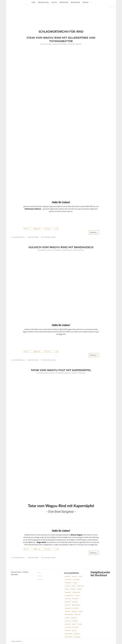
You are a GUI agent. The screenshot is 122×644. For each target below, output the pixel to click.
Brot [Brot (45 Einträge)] (80, 576)
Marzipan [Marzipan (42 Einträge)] (74, 611)
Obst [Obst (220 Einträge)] (67, 618)
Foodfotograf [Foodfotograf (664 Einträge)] (76, 592)
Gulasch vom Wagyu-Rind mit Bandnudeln (61, 247)
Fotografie (63, 44)
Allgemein (48, 44)
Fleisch (55, 44)
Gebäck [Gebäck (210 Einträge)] (67, 602)
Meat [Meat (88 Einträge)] (81, 611)
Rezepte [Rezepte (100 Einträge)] (68, 624)
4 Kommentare (33, 360)
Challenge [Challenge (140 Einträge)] (68, 579)
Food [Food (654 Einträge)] (79, 589)
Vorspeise (82, 373)
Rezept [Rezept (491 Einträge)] (75, 621)
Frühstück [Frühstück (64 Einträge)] (75, 599)
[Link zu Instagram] (112, 8)
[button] (28, 229)
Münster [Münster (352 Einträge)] (78, 614)
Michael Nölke (50, 237)
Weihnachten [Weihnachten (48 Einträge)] (69, 637)
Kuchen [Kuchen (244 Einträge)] (75, 608)
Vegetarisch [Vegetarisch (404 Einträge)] (68, 634)
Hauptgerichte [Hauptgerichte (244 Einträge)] (76, 605)
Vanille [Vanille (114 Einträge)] (67, 630)
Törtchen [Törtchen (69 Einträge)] (75, 627)
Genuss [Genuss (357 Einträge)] (67, 605)
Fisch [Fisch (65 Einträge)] (67, 589)
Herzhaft (72, 44)
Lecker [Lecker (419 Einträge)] (67, 611)
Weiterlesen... (94, 232)
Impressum (40, 576)
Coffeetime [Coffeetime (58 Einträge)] (68, 583)
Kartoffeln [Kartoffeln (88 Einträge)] (68, 608)
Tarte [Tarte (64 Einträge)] (80, 624)
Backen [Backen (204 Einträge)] (67, 576)
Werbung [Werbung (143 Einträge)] (77, 637)
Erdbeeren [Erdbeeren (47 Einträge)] (80, 586)
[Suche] (91, 2)
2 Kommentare (33, 237)
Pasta (76, 250)
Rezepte (79, 44)
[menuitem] (33, 2)
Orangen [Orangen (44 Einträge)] (73, 618)
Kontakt (39, 572)
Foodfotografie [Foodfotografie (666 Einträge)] (69, 595)
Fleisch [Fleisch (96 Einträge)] (73, 589)
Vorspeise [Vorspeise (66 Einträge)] (77, 634)
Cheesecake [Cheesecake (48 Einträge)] (76, 579)
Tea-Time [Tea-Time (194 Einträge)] (68, 627)
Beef (46, 373)
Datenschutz (40, 579)
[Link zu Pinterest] (114, 8)
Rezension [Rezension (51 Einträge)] (68, 621)
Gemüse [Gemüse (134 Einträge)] (75, 602)
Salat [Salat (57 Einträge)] (74, 624)
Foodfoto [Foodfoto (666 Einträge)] (68, 592)
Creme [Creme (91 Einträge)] (75, 583)
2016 (42, 44)
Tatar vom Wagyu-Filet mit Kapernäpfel (61, 370)
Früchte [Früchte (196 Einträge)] (68, 599)
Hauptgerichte (67, 250)
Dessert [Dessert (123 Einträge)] (67, 586)
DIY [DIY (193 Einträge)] (74, 586)
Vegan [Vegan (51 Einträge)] (74, 630)
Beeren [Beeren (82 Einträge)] (74, 576)
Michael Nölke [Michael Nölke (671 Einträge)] (69, 614)
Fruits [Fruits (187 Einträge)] (77, 595)
